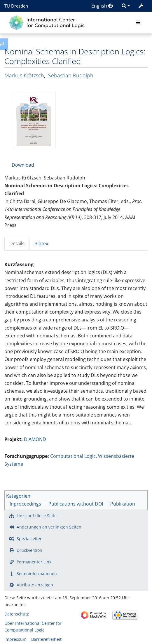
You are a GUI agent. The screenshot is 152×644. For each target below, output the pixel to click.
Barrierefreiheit (46, 639)
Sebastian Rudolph (71, 75)
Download (23, 165)
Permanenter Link (34, 562)
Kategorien (18, 496)
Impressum (15, 639)
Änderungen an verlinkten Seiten (49, 527)
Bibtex (41, 243)
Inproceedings (25, 504)
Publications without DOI (76, 504)
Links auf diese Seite (37, 516)
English (102, 6)
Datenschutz (17, 614)
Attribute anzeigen (35, 585)
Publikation (123, 504)
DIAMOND (35, 439)
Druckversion (29, 550)
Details (17, 243)
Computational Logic (73, 456)
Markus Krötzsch (24, 75)
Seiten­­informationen (37, 573)
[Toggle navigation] (138, 23)
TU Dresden (16, 6)
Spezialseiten (30, 539)
